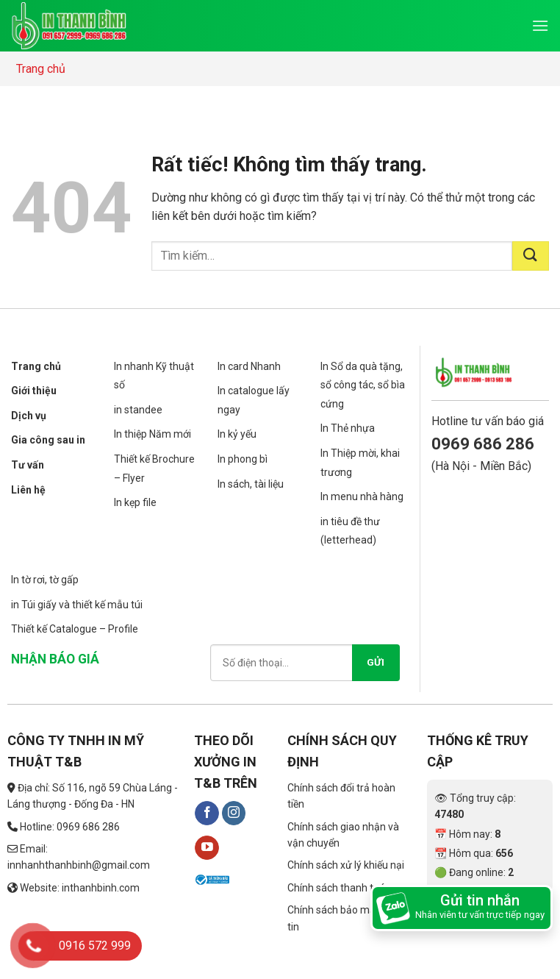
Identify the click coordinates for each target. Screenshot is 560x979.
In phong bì (243, 459)
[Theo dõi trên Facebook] (207, 814)
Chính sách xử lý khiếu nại (346, 865)
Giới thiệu (34, 391)
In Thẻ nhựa (348, 428)
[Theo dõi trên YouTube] (207, 848)
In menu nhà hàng (362, 496)
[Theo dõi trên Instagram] (234, 814)
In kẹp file (135, 502)
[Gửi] (531, 256)
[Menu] (540, 25)
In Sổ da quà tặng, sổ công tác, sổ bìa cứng (363, 385)
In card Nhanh (249, 366)
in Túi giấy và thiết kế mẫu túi (77, 605)
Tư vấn (28, 465)
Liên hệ (28, 490)
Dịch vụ (29, 416)
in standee (138, 410)
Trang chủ (41, 69)
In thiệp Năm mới (152, 434)
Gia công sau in (48, 440)
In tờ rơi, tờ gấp (45, 580)
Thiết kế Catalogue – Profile (75, 629)
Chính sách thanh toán (339, 888)
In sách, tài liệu (251, 484)
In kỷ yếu (237, 434)
